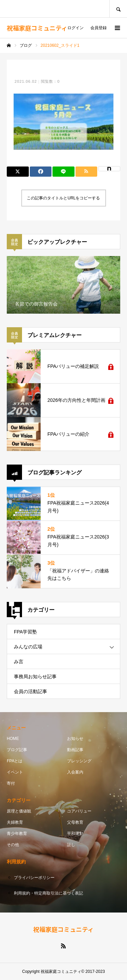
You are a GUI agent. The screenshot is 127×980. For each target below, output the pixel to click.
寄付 (11, 783)
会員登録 (99, 28)
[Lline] (63, 172)
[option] (63, 285)
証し (71, 845)
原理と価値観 (19, 811)
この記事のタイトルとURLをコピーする (63, 198)
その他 (13, 845)
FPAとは (15, 761)
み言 (19, 662)
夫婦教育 (15, 822)
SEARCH (118, 9)
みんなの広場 (28, 647)
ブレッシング (79, 761)
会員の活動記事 (30, 691)
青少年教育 (17, 834)
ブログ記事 (17, 750)
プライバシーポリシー (34, 878)
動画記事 (75, 750)
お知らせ (75, 739)
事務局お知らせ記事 (35, 677)
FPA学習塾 (25, 632)
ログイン (76, 28)
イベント (15, 772)
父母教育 (75, 822)
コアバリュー (79, 811)
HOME (13, 739)
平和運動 (75, 834)
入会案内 (75, 772)
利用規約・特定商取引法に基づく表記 (48, 893)
